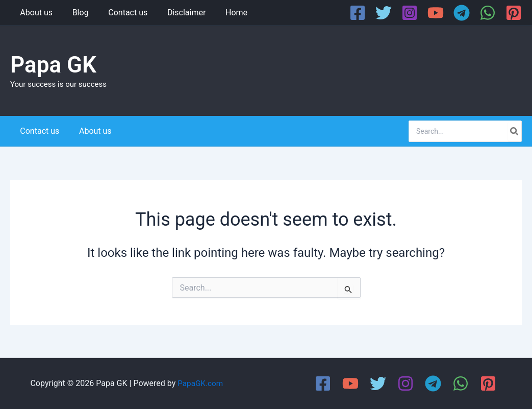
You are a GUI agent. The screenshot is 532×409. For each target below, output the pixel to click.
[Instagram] (410, 13)
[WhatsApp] (488, 13)
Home (221, 13)
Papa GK (53, 65)
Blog (75, 13)
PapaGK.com (200, 383)
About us (35, 13)
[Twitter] (384, 13)
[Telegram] (462, 13)
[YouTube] (436, 13)
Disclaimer (175, 13)
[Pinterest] (514, 13)
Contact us (120, 13)
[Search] (515, 131)
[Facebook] (358, 13)
